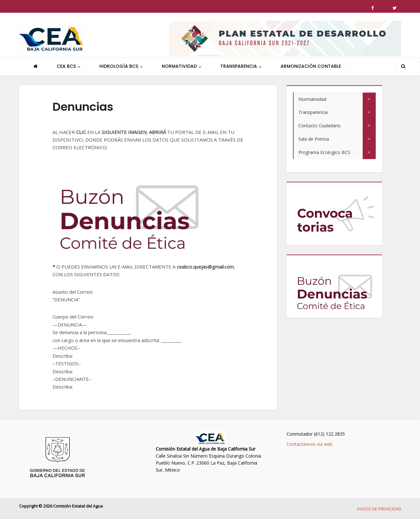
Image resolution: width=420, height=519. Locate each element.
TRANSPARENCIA (239, 66)
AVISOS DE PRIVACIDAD (379, 509)
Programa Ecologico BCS (324, 152)
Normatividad (312, 99)
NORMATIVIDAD (179, 66)
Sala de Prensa (314, 139)
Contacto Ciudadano (320, 126)
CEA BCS (66, 66)
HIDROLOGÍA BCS (119, 66)
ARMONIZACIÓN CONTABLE (311, 66)
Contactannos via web (310, 444)
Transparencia (313, 112)
